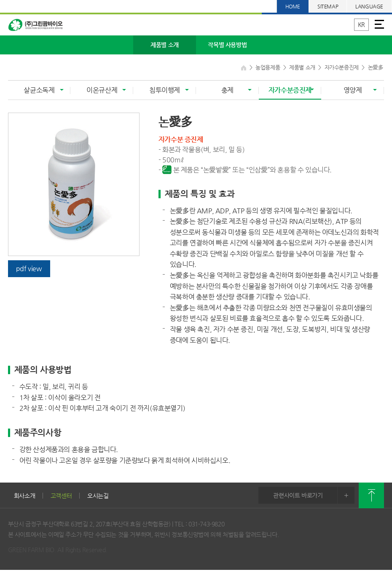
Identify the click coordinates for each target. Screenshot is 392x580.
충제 (227, 90)
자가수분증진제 (290, 90)
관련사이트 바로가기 (314, 495)
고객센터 (61, 496)
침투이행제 (165, 90)
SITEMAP (328, 6)
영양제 (353, 90)
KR (361, 24)
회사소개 (25, 496)
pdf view (29, 268)
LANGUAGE (369, 6)
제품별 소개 (165, 45)
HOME (293, 6)
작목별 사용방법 (227, 45)
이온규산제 (102, 90)
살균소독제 (39, 90)
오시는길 (98, 496)
